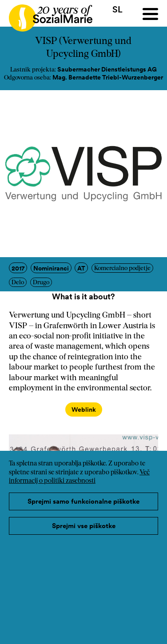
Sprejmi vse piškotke (84, 526)
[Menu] (150, 14)
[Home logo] (46, 14)
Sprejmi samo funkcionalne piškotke (83, 501)
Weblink (84, 409)
